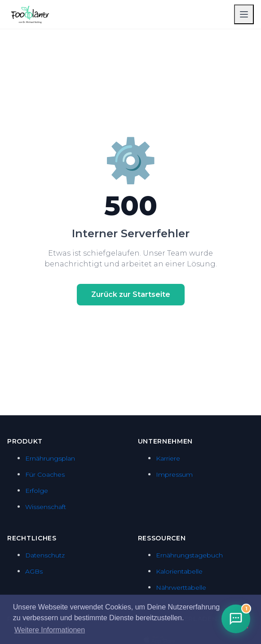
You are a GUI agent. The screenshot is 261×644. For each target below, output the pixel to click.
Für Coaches (45, 474)
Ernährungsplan (50, 458)
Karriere (168, 458)
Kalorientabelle (179, 571)
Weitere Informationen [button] (50, 630)
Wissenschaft (46, 507)
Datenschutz (45, 555)
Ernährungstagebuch (189, 555)
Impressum (174, 474)
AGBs (34, 571)
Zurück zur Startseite (131, 294)
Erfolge (37, 491)
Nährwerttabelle (181, 587)
